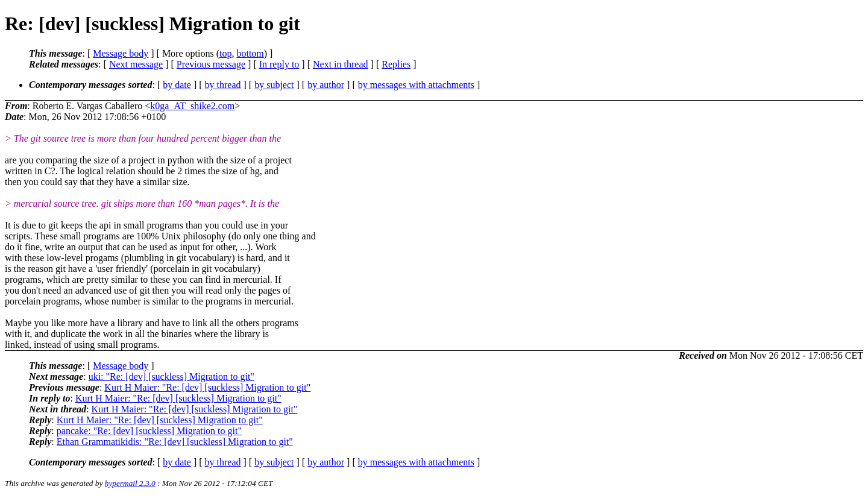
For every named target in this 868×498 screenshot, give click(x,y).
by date (177, 85)
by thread (223, 85)
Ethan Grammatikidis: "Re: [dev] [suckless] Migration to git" (175, 442)
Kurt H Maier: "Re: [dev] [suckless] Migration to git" (207, 387)
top (225, 53)
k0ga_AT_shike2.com (192, 106)
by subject (274, 85)
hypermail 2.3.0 (130, 483)
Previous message (211, 64)
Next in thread (341, 64)
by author (326, 85)
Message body (121, 53)
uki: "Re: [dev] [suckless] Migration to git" (171, 377)
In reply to (279, 64)
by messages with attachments (416, 85)
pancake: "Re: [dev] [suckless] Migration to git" (149, 431)
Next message (136, 64)
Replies (396, 64)
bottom (250, 53)
